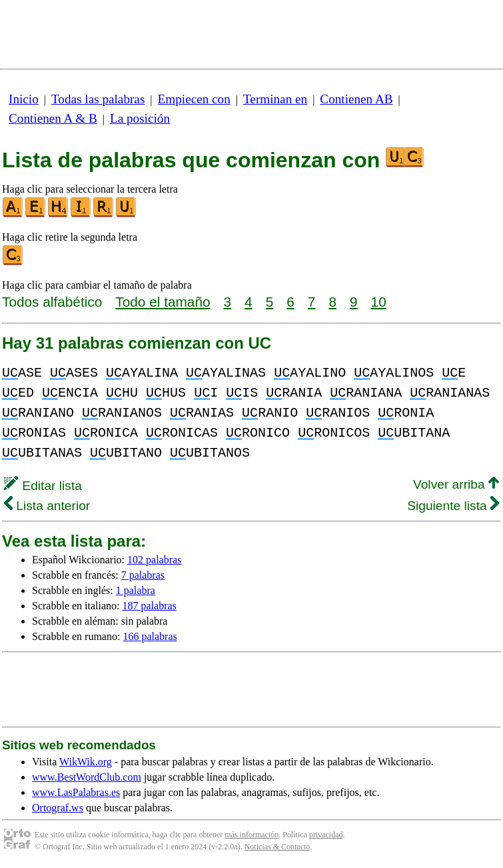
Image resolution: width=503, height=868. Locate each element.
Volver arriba (456, 484)
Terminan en (275, 99)
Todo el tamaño (163, 302)
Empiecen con (194, 99)
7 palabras (143, 575)
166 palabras (150, 636)
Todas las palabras (98, 99)
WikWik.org (86, 762)
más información (251, 835)
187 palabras (150, 606)
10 (379, 302)
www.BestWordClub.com (87, 777)
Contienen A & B (53, 118)
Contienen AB (356, 99)
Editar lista (43, 486)
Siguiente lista (453, 506)
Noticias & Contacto (277, 847)
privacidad (326, 835)
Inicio (24, 99)
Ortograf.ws (58, 808)
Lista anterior (47, 506)
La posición (140, 118)
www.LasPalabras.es (76, 792)
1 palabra (136, 590)
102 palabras (154, 560)
